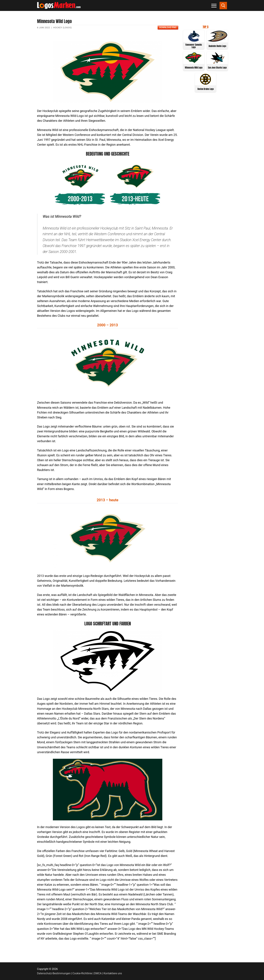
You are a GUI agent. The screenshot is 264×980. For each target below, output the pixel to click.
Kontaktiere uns (113, 973)
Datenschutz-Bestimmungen (54, 973)
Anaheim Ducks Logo (217, 46)
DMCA (98, 973)
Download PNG (168, 27)
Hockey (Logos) (62, 28)
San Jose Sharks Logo (217, 68)
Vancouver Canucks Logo (194, 46)
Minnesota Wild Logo (194, 68)
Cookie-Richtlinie (82, 973)
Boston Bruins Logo (206, 89)
